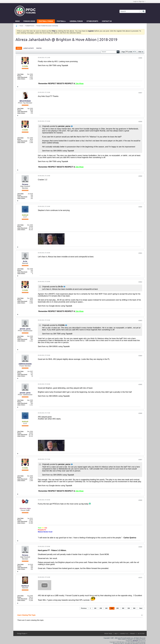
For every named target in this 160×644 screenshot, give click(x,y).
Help (116, 634)
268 (117, 608)
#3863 (140, 321)
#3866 (140, 413)
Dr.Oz (25, 261)
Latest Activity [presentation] (29, 48)
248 (106, 608)
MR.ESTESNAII (25, 101)
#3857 (140, 93)
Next (141, 608)
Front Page (108, 634)
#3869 (140, 547)
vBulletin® (135, 641)
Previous (84, 608)
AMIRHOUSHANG (25, 364)
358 (129, 608)
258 (112, 608)
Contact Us (107, 21)
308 (123, 608)
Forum (21, 26)
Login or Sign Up (139, 1)
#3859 (140, 176)
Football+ (61, 21)
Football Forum (46, 21)
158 (95, 608)
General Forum (76, 21)
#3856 (140, 58)
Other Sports (92, 21)
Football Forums (30, 26)
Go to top (141, 634)
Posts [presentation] (19, 48)
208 (101, 608)
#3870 (140, 578)
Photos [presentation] (39, 48)
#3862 (140, 282)
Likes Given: (21, 79)
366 (134, 608)
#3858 (140, 122)
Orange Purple (22, 634)
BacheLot (25, 586)
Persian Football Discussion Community (47, 26)
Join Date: (21, 74)
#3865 (140, 385)
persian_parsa (25, 329)
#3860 (140, 207)
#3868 (140, 500)
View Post (72, 126)
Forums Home (29, 21)
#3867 (140, 460)
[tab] (19, 48)
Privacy (133, 634)
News (17, 21)
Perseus (25, 184)
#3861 (140, 253)
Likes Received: (22, 77)
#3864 (140, 356)
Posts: (19, 76)
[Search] (130, 11)
